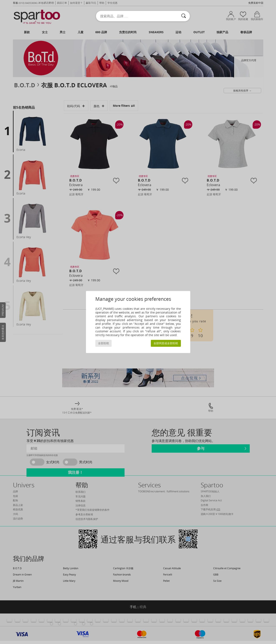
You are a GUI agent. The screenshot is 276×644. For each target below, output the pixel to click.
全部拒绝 (103, 343)
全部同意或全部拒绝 (166, 343)
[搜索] (184, 16)
